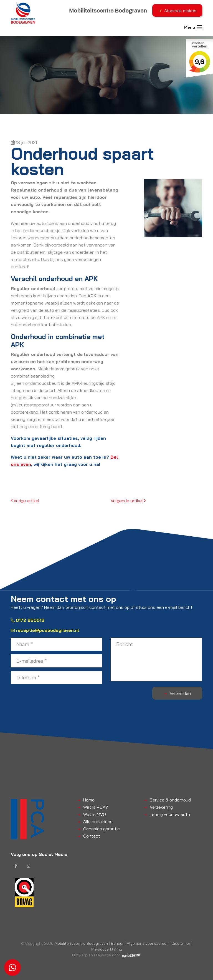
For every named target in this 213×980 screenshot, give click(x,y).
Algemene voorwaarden (148, 943)
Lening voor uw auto (170, 814)
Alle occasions (98, 821)
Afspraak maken (180, 11)
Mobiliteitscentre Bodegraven (81, 943)
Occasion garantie (102, 829)
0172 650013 (28, 620)
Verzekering (161, 807)
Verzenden (180, 693)
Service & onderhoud (170, 800)
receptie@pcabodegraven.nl (45, 630)
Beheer (117, 943)
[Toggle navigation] (199, 27)
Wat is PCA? (96, 807)
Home (89, 800)
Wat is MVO (95, 814)
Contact (92, 836)
